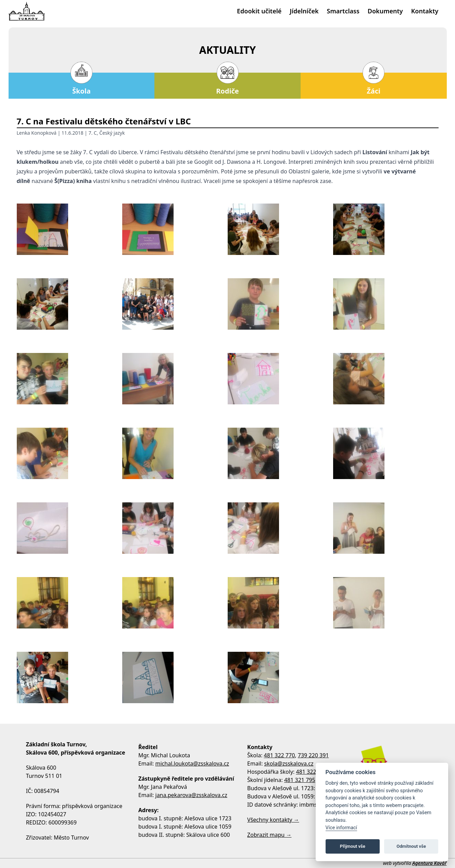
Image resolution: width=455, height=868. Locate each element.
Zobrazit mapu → (269, 835)
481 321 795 (300, 780)
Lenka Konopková (37, 133)
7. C (92, 133)
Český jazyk (112, 133)
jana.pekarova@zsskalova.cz (191, 795)
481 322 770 (280, 755)
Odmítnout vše (411, 846)
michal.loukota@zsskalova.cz (192, 763)
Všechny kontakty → (273, 820)
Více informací (342, 828)
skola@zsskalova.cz (289, 763)
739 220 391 (313, 755)
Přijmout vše (353, 846)
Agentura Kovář (429, 863)
